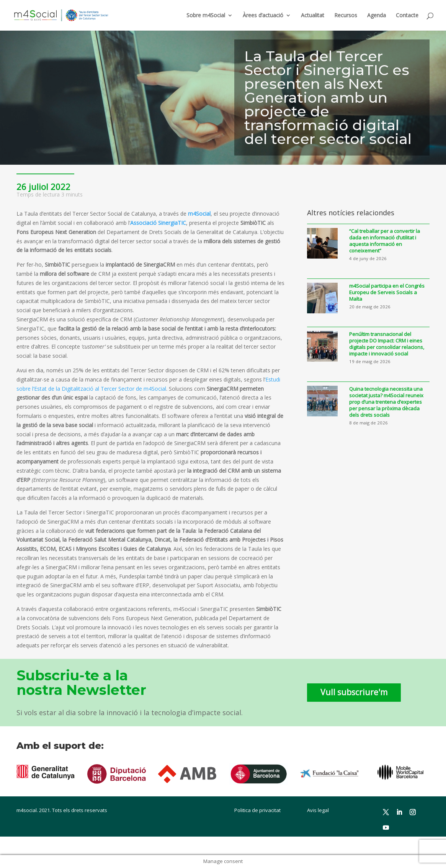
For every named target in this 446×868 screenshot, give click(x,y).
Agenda (377, 16)
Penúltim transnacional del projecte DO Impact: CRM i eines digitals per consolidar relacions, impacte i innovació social (387, 344)
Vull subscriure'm (354, 692)
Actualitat (313, 16)
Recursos (346, 16)
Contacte (407, 16)
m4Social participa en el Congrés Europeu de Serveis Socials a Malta (387, 292)
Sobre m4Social (206, 16)
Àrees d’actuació (263, 16)
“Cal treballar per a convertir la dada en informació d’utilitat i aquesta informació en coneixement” (385, 241)
